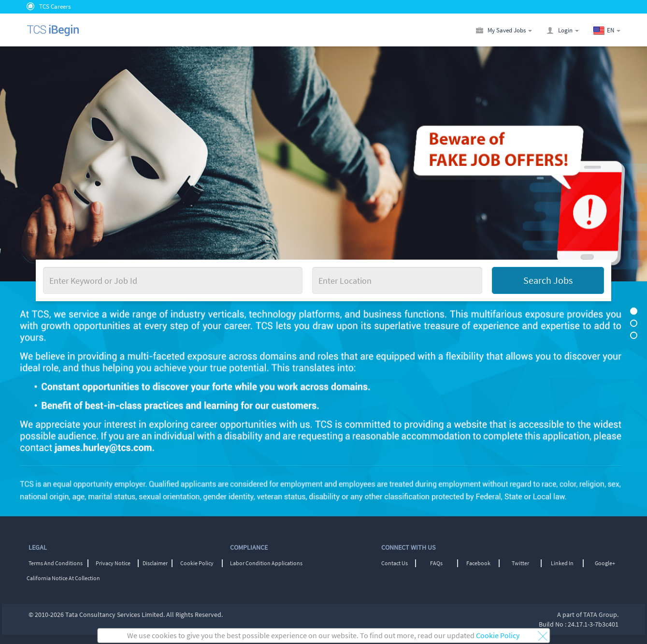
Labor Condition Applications (266, 563)
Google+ (605, 563)
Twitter (520, 563)
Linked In (562, 563)
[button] (614, 30)
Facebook (478, 563)
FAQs (436, 563)
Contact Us (395, 563)
